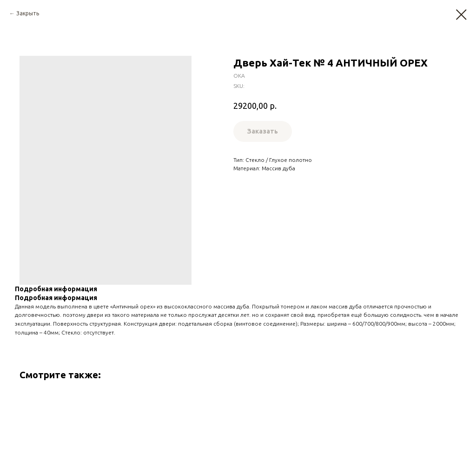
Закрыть (28, 13)
